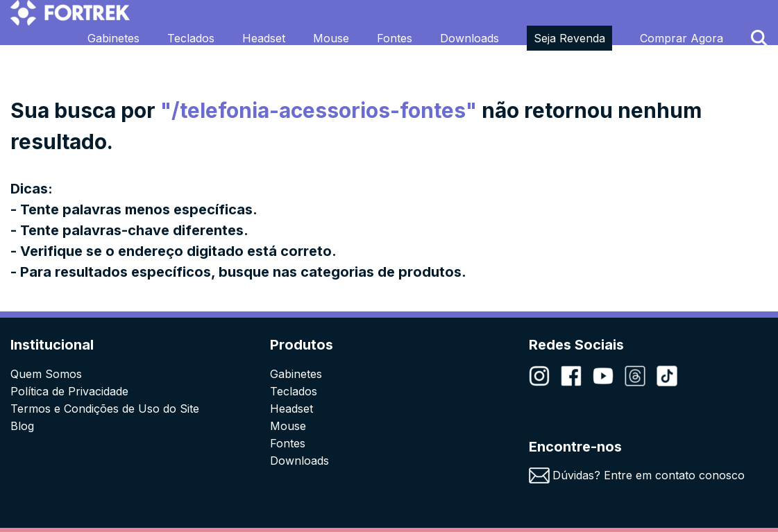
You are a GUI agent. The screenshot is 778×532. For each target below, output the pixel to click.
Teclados (191, 38)
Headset (264, 38)
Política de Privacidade (69, 391)
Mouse (331, 38)
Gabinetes (113, 38)
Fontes (395, 38)
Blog (22, 426)
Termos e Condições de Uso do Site (105, 409)
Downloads (470, 38)
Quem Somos (46, 374)
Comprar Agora (682, 38)
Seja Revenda (569, 38)
